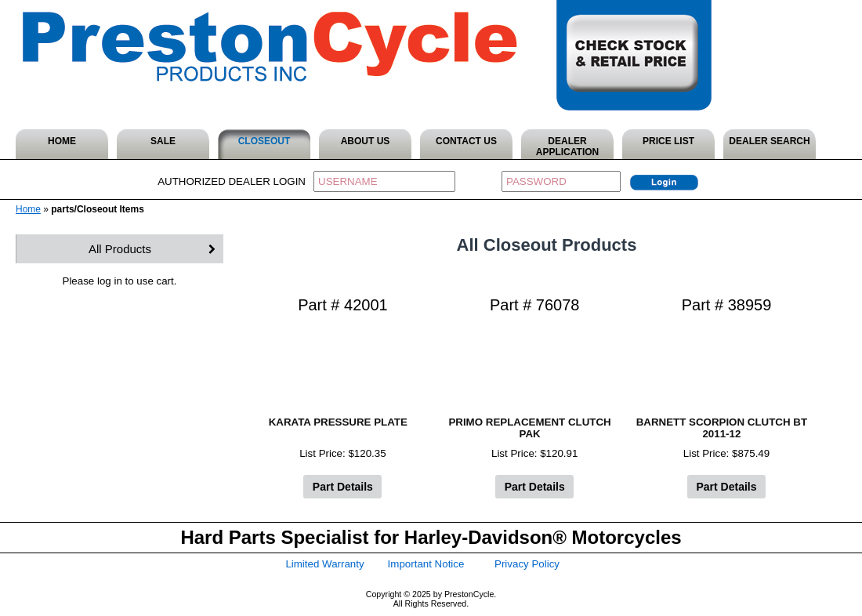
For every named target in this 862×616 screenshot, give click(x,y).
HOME (62, 141)
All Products (120, 249)
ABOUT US (366, 141)
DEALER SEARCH (769, 141)
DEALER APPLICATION (567, 147)
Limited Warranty (324, 564)
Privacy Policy (527, 564)
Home (28, 209)
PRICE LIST (668, 141)
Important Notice (426, 564)
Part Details (343, 487)
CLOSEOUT (264, 141)
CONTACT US (466, 141)
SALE (163, 141)
